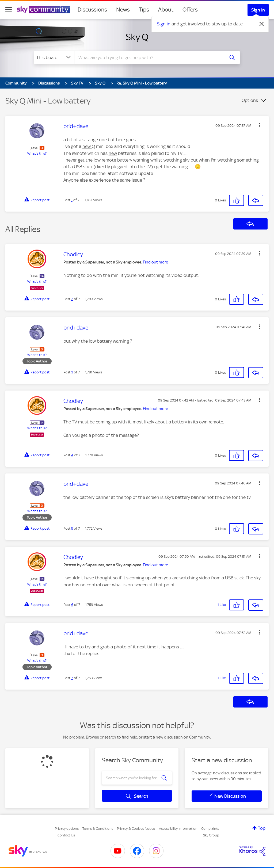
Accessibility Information (178, 829)
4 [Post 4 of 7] (72, 455)
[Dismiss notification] (262, 24)
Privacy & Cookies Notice (136, 829)
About (166, 10)
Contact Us (66, 835)
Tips (144, 10)
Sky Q (137, 37)
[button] (260, 125)
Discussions (92, 10)
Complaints (210, 829)
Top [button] (262, 828)
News (123, 10)
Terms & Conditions (98, 829)
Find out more (155, 262)
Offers (190, 10)
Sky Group (211, 835)
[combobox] (149, 58)
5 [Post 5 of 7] (72, 528)
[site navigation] (9, 10)
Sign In (258, 10)
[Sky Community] (43, 10)
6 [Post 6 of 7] (72, 605)
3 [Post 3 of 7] (72, 372)
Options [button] (250, 100)
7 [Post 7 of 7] (72, 678)
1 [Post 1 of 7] (72, 200)
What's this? (37, 153)
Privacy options (67, 829)
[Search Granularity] (54, 58)
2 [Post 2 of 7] (72, 299)
